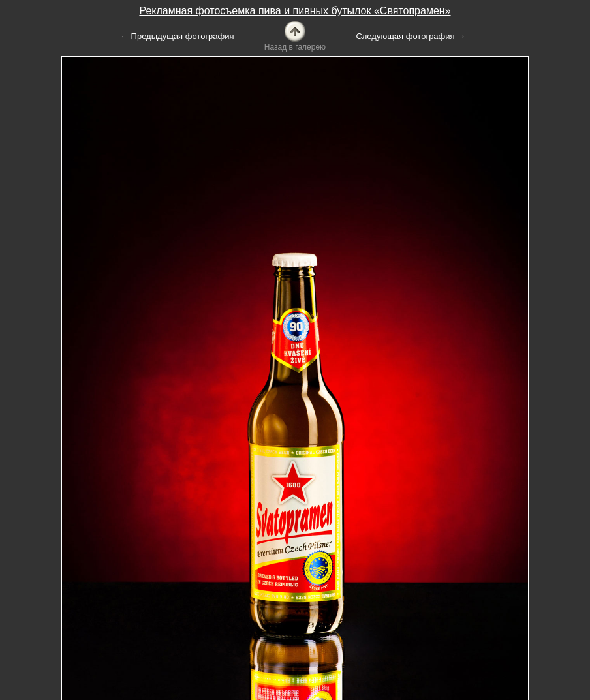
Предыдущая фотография (183, 36)
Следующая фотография (405, 36)
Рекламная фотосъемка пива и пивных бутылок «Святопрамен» (295, 11)
